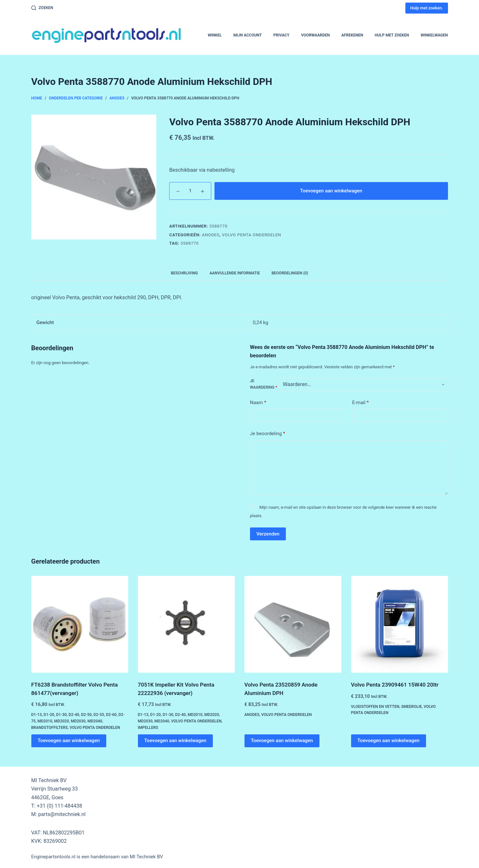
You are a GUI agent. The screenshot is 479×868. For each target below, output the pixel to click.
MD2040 (95, 721)
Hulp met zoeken (392, 35)
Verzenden (268, 534)
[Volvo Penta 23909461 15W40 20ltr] (400, 624)
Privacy (281, 35)
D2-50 (86, 715)
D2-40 (74, 715)
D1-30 (62, 715)
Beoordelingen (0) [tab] (290, 273)
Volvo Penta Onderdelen (251, 235)
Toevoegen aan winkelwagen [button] (69, 740)
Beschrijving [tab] (184, 273)
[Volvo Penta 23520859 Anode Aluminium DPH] (293, 624)
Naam (258, 403)
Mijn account (248, 35)
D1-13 (37, 715)
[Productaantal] (190, 191)
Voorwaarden (315, 35)
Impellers (148, 728)
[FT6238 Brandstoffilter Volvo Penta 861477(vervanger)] (80, 624)
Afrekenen (352, 35)
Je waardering (264, 384)
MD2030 (78, 721)
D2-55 (99, 715)
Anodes (211, 235)
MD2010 (45, 721)
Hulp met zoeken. (427, 8)
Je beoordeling (268, 434)
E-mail (360, 403)
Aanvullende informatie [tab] (235, 273)
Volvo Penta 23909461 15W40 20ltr (395, 685)
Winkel (215, 35)
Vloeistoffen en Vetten (375, 707)
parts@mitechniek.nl (62, 814)
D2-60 (111, 715)
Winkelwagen (434, 35)
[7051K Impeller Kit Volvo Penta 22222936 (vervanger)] (186, 624)
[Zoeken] (42, 8)
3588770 (190, 243)
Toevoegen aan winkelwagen (331, 191)
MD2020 (62, 721)
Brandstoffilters (50, 728)
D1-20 (49, 715)
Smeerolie (411, 707)
